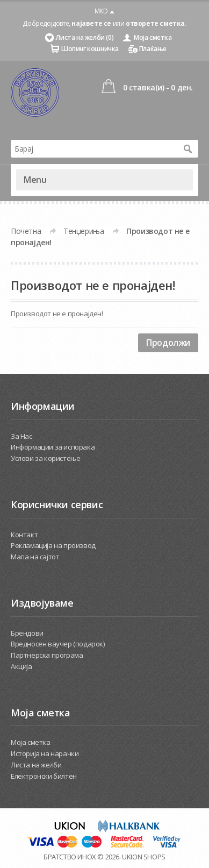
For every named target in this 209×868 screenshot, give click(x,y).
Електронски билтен (44, 776)
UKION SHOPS (144, 857)
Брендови (27, 633)
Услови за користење (45, 458)
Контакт (24, 535)
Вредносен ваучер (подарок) (58, 644)
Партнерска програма (47, 655)
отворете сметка (155, 23)
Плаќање (153, 49)
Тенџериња (84, 231)
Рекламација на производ (53, 545)
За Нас (21, 436)
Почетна (26, 231)
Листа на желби (36, 765)
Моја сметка (153, 37)
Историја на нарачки (45, 753)
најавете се (91, 23)
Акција (21, 666)
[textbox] (94, 149)
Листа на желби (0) (85, 37)
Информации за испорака (53, 447)
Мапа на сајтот (35, 557)
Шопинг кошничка (90, 49)
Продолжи (168, 343)
